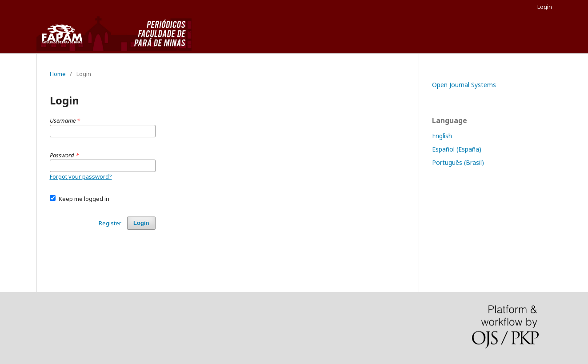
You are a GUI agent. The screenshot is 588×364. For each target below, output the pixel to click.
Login (545, 7)
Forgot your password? (81, 176)
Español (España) (457, 149)
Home (58, 74)
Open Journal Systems (464, 85)
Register (110, 223)
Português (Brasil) (458, 162)
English (442, 136)
